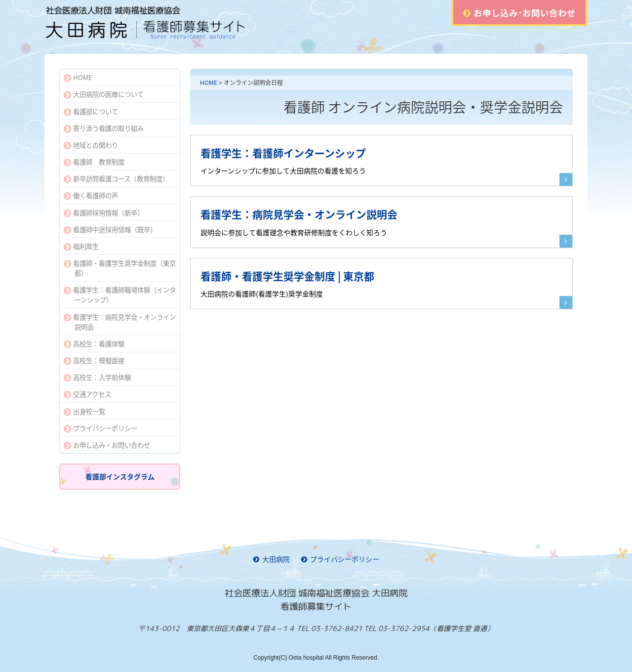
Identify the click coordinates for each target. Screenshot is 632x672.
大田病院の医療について (104, 94)
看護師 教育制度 (94, 162)
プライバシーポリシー (100, 428)
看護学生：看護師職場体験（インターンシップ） (120, 294)
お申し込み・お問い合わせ (107, 445)
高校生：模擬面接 (94, 360)
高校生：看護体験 (94, 343)
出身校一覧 (84, 411)
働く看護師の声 (91, 195)
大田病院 (272, 559)
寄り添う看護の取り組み (104, 128)
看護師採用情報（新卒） (104, 212)
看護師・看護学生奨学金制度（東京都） (120, 268)
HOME (209, 83)
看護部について (91, 111)
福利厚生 (81, 246)
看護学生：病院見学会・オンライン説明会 (120, 322)
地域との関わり (91, 145)
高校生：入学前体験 (97, 377)
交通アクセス (87, 394)
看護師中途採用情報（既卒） (110, 229)
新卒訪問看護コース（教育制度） (116, 178)
